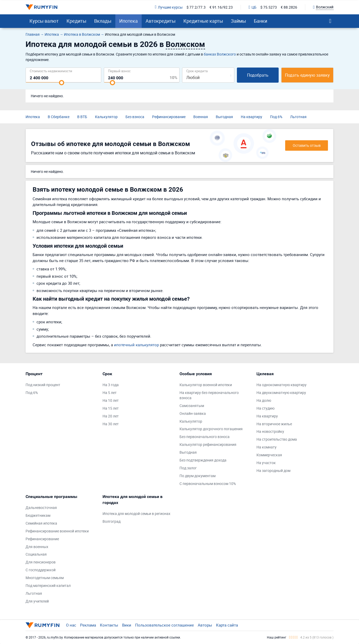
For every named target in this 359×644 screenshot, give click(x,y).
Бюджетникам (38, 515)
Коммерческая (269, 455)
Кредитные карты (203, 21)
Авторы (205, 625)
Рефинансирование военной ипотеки (57, 531)
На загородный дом (273, 470)
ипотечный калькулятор (136, 345)
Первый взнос (119, 71)
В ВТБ (82, 117)
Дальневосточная (41, 508)
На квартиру (252, 117)
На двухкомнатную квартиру (281, 393)
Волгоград (112, 521)
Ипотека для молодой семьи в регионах (136, 514)
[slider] (62, 83)
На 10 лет (111, 400)
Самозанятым (192, 406)
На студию (265, 408)
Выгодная (224, 117)
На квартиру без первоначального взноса (209, 395)
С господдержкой (41, 570)
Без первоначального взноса (205, 437)
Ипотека (128, 21)
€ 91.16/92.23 (221, 7)
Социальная (36, 554)
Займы (238, 21)
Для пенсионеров (41, 562)
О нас (71, 625)
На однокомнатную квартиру (282, 385)
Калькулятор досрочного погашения (211, 429)
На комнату (267, 447)
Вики (127, 625)
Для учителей (37, 601)
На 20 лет (111, 416)
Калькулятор (106, 117)
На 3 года (111, 385)
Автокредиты (161, 21)
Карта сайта (227, 625)
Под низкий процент (43, 385)
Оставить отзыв (307, 145)
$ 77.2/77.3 (196, 7)
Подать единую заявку (307, 75)
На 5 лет (110, 393)
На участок (266, 463)
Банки (261, 21)
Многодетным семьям (45, 578)
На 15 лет (111, 408)
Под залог (188, 468)
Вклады (103, 21)
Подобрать (258, 75)
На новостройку (270, 431)
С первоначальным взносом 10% (208, 484)
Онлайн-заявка (193, 413)
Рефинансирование (169, 117)
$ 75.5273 (269, 7)
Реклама (88, 625)
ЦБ (253, 7)
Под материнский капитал (48, 585)
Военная (201, 117)
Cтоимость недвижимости (51, 71)
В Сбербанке (59, 117)
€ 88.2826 (289, 7)
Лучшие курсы (169, 7)
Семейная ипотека (41, 523)
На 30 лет (111, 424)
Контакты (109, 625)
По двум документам (198, 476)
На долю (264, 400)
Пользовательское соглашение (164, 625)
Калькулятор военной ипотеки (206, 385)
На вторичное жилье (274, 424)
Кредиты (76, 21)
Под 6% (276, 117)
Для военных (37, 547)
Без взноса (135, 117)
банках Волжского (220, 54)
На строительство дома (277, 439)
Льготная (298, 117)
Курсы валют (44, 21)
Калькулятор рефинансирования (208, 444)
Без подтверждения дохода (203, 460)
